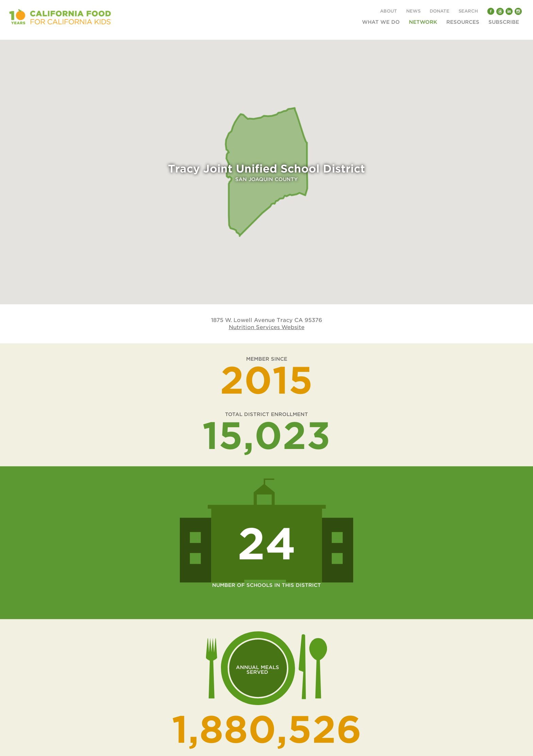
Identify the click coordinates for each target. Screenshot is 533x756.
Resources (463, 22)
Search (468, 11)
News (413, 11)
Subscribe (504, 22)
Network (423, 22)
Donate (440, 11)
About (389, 11)
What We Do (381, 22)
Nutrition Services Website (267, 327)
